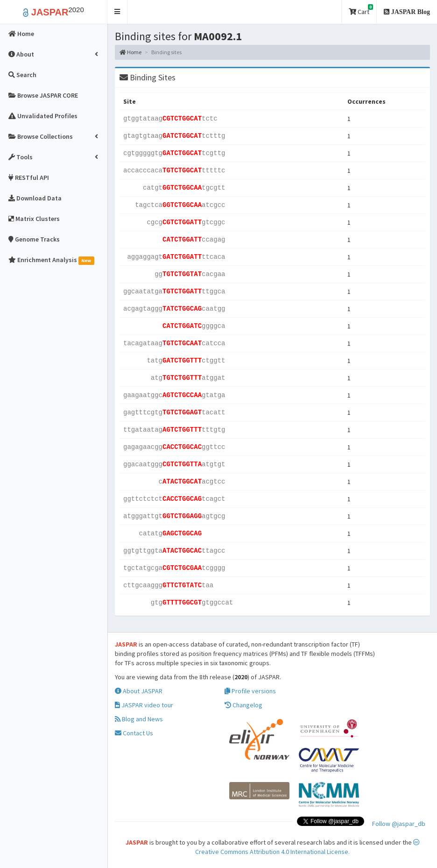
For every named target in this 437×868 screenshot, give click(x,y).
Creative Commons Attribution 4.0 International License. (307, 847)
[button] (117, 12)
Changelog (243, 705)
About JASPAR (139, 691)
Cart (361, 10)
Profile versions (250, 691)
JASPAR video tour (144, 705)
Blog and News (139, 719)
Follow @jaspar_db (399, 824)
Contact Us (134, 733)
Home (130, 52)
